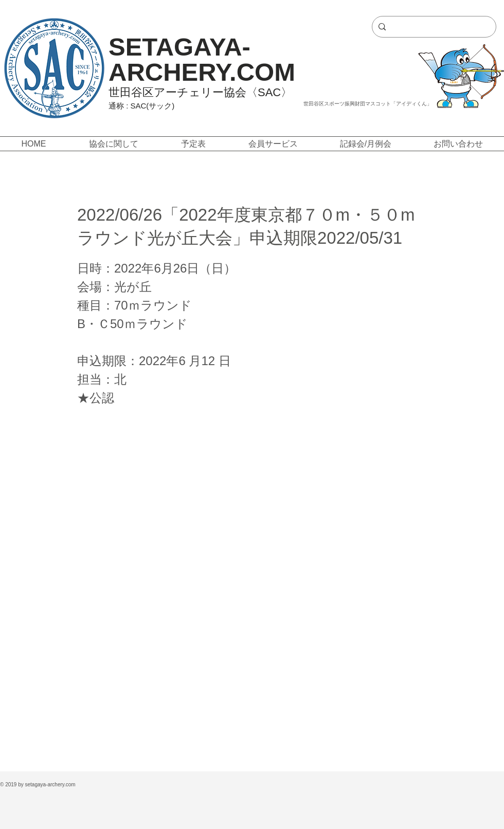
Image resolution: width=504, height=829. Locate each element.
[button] (113, 144)
